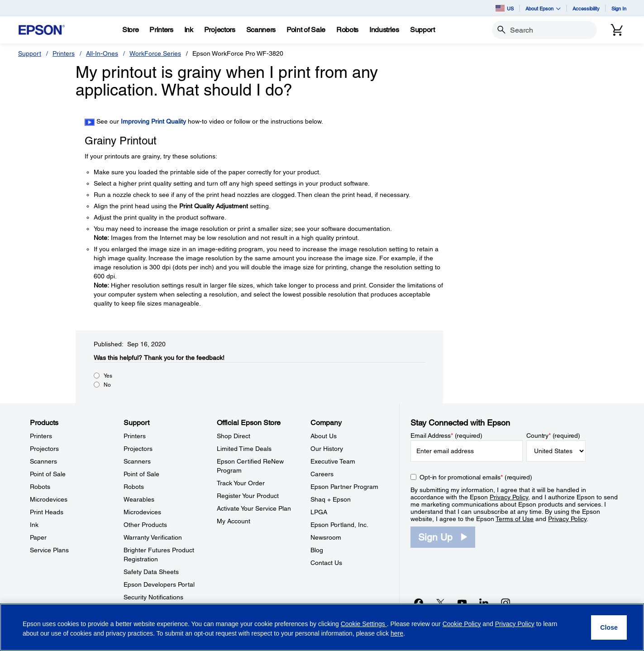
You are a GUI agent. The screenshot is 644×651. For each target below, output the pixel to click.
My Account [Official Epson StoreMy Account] (234, 521)
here (397, 633)
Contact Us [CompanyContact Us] (326, 563)
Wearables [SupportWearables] (139, 499)
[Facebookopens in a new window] (419, 603)
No (107, 385)
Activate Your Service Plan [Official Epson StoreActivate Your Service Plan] (254, 508)
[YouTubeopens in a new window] (462, 603)
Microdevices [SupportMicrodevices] (142, 512)
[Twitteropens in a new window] (440, 603)
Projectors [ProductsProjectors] (44, 449)
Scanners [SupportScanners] (137, 461)
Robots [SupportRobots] (134, 487)
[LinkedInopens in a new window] (484, 603)
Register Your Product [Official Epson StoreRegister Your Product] (248, 496)
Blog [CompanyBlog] (317, 550)
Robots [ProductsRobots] (40, 487)
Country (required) (553, 436)
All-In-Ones (102, 53)
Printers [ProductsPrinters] (41, 436)
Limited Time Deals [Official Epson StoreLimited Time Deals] (244, 449)
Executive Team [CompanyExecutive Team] (333, 461)
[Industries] (384, 30)
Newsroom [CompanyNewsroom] (326, 537)
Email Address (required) (446, 436)
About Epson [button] (543, 8)
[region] (322, 627)
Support (30, 53)
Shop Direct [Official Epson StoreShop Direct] (234, 436)
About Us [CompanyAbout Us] (324, 436)
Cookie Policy (462, 624)
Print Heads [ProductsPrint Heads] (47, 512)
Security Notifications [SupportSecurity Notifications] (153, 597)
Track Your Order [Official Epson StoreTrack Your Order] (241, 483)
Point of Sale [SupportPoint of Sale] (141, 474)
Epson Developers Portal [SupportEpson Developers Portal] (159, 584)
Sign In (619, 8)
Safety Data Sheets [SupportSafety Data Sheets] (151, 572)
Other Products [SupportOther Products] (145, 525)
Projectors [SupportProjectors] (138, 449)
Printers (64, 53)
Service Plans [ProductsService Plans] (49, 550)
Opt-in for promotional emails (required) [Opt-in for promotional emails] (476, 477)
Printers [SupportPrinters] (135, 436)
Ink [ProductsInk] (34, 525)
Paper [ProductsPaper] (38, 537)
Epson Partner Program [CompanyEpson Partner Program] (344, 487)
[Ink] (189, 30)
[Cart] (617, 30)
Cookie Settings (364, 624)
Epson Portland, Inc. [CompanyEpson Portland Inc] (339, 525)
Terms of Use (515, 519)
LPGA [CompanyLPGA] (319, 512)
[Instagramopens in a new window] (506, 603)
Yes (108, 376)
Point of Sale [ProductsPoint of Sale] (48, 474)
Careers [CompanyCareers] (322, 474)
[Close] (609, 627)
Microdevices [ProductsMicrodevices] (49, 499)
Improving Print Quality (153, 121)
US (505, 8)
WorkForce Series (155, 53)
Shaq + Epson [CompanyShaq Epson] (331, 499)
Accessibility (586, 8)
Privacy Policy (509, 497)
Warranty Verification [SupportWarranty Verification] (153, 537)
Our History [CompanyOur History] (327, 449)
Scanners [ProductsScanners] (43, 461)
